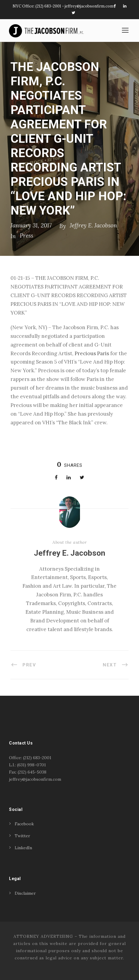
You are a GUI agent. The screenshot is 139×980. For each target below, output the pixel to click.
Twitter (22, 836)
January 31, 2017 (31, 225)
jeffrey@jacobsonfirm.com (89, 6)
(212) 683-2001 (48, 6)
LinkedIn (23, 848)
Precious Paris (92, 353)
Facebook (24, 824)
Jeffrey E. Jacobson (93, 225)
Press (27, 235)
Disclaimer (25, 893)
